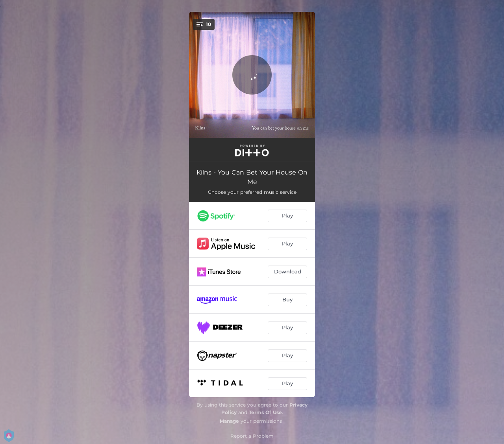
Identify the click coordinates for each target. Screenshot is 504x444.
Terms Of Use (265, 412)
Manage (229, 421)
